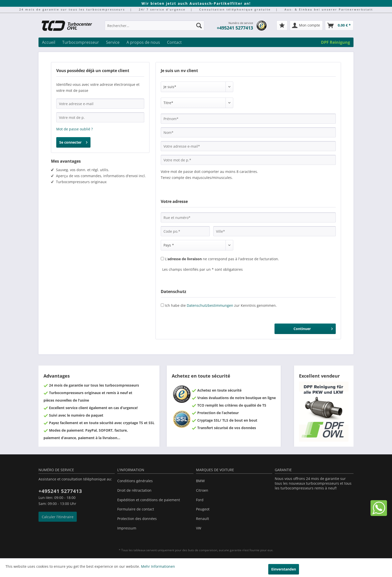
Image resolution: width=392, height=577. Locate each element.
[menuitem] (154, 28)
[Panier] (339, 26)
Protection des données (137, 519)
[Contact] (174, 42)
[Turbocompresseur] (81, 42)
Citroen (202, 490)
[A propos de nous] (143, 42)
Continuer (313, 328)
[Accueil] (49, 42)
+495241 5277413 (235, 28)
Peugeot (203, 509)
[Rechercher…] (154, 26)
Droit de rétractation (134, 490)
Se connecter (73, 141)
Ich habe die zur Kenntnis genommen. (221, 305)
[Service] (113, 42)
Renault (202, 519)
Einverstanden (284, 569)
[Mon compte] (306, 26)
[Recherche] (199, 26)
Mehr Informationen (158, 566)
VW (199, 528)
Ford (200, 500)
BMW (200, 481)
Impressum (127, 528)
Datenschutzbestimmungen (210, 305)
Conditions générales (135, 481)
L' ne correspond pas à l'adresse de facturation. (222, 259)
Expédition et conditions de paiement (149, 500)
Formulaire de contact (136, 509)
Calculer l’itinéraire (58, 517)
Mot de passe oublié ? (74, 129)
